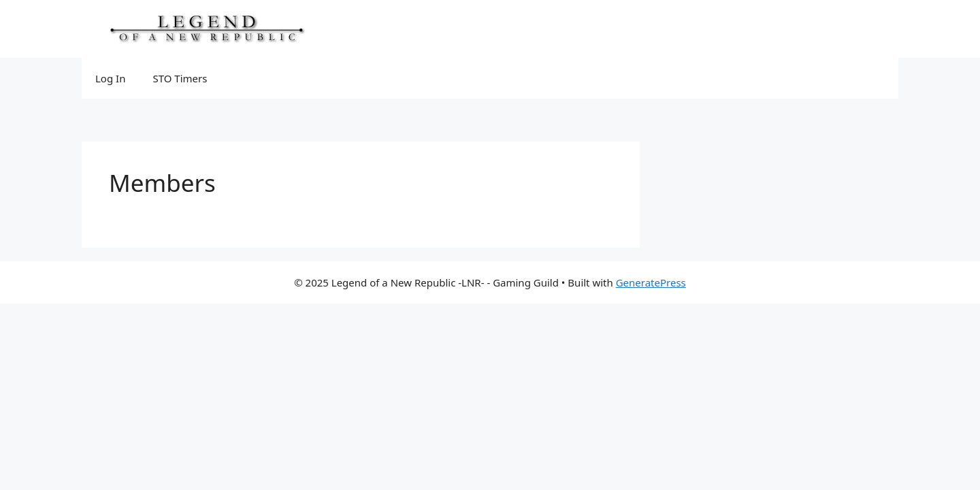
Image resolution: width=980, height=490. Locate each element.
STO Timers (180, 78)
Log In (110, 78)
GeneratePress (651, 282)
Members (162, 183)
